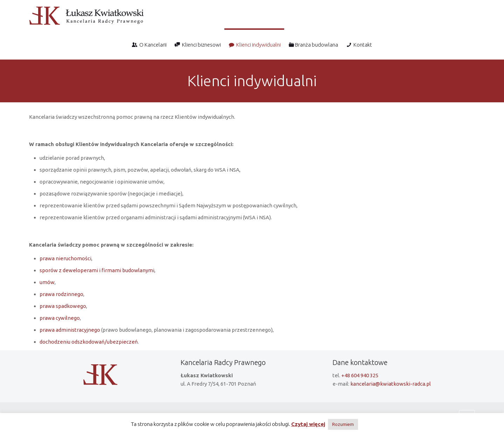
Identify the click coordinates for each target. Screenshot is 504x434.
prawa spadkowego (63, 306)
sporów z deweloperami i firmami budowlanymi (97, 270)
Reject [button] (366, 424)
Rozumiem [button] (343, 424)
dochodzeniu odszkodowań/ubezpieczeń (89, 342)
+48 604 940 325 (360, 376)
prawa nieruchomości (65, 258)
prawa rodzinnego (61, 294)
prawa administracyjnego (70, 330)
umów (47, 282)
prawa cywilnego (60, 318)
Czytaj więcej (308, 424)
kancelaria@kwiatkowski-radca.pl (391, 385)
